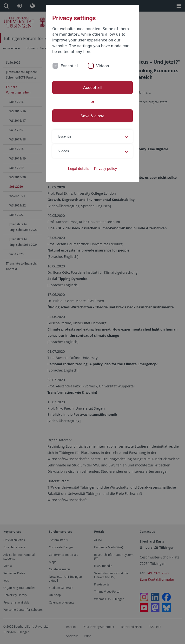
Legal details (79, 169)
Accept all (92, 87)
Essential (69, 66)
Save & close (93, 116)
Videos (103, 66)
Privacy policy (105, 169)
